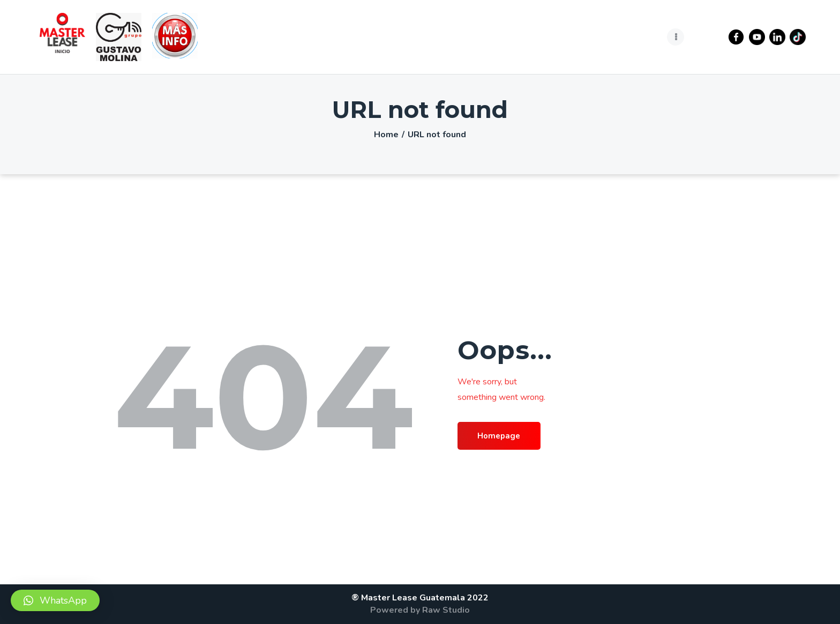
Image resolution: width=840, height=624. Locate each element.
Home (386, 135)
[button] (55, 600)
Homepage (504, 436)
